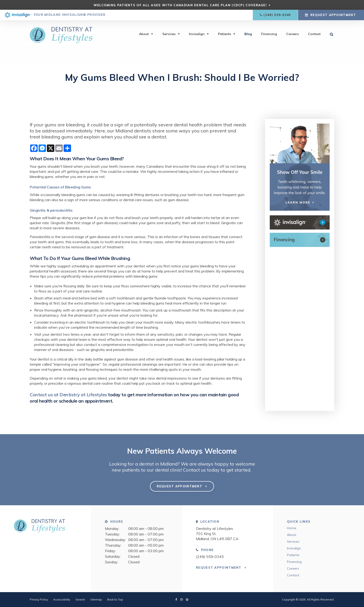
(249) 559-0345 (277, 15)
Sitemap (96, 599)
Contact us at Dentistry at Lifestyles (68, 395)
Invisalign (197, 34)
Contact (314, 34)
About (144, 34)
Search (80, 599)
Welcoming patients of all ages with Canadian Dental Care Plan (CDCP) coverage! (180, 5)
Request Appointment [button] (333, 15)
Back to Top (115, 599)
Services (169, 34)
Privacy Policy (39, 599)
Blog (248, 34)
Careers (292, 34)
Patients (224, 34)
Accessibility (62, 599)
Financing (269, 34)
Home (292, 528)
